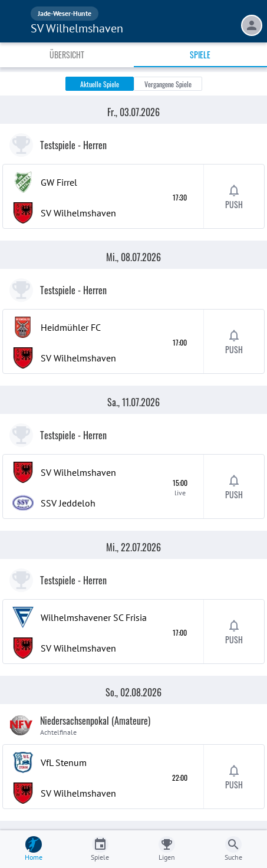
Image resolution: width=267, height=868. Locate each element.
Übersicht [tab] (67, 55)
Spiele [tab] (200, 55)
